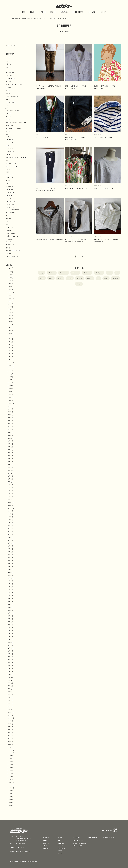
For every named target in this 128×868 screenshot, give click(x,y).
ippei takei (9, 175)
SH (7, 222)
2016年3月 (9, 529)
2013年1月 (9, 639)
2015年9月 (9, 546)
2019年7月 (9, 412)
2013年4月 (9, 631)
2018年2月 (9, 462)
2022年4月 (9, 316)
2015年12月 (10, 537)
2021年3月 (9, 354)
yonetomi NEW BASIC (13, 210)
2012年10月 (10, 648)
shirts (80, 278)
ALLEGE (8, 114)
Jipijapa (8, 108)
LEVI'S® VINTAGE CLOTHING (16, 157)
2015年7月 (9, 552)
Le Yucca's (9, 187)
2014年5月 (9, 593)
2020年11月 (10, 365)
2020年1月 (9, 394)
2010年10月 (10, 718)
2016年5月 (9, 523)
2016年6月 (9, 520)
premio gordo (10, 233)
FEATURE (53, 12)
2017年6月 (9, 485)
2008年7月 (9, 797)
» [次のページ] (82, 256)
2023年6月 (10, 275)
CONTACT (103, 12)
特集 (59, 841)
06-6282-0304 (20, 844)
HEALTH (8, 82)
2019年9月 (9, 406)
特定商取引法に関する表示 (80, 843)
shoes (90, 278)
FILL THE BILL (10, 198)
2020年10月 (10, 368)
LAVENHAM (10, 178)
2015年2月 (9, 566)
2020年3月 (10, 389)
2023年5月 (9, 278)
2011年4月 (9, 701)
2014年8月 (9, 584)
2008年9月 (10, 791)
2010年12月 (10, 712)
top (106, 278)
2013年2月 (9, 636)
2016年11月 (10, 505)
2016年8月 (9, 514)
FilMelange (9, 190)
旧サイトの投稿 (62, 848)
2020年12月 (10, 362)
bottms (76, 273)
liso (7, 184)
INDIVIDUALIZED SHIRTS (14, 85)
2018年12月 (10, 432)
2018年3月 (9, 459)
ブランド (45, 846)
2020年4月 (10, 386)
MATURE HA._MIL (12, 166)
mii (7, 160)
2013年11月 (10, 610)
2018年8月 (9, 444)
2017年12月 (10, 467)
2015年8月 (9, 549)
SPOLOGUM (10, 152)
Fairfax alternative (12, 236)
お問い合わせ (92, 838)
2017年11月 (10, 470)
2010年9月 (9, 721)
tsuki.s (8, 90)
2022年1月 (9, 324)
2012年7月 (9, 657)
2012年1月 (9, 674)
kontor (8, 169)
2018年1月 (9, 464)
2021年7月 (9, 342)
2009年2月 (10, 776)
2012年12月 (10, 642)
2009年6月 (10, 765)
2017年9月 (9, 476)
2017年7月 (9, 482)
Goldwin (9, 242)
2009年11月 (10, 750)
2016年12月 (10, 502)
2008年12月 (10, 782)
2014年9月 (9, 581)
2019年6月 (9, 415)
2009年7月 (10, 762)
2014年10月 (10, 578)
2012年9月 (9, 651)
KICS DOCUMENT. (12, 96)
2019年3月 (9, 424)
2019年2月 (9, 426)
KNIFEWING (10, 204)
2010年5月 (9, 733)
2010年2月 (9, 741)
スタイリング (61, 843)
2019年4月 (9, 421)
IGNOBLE (9, 195)
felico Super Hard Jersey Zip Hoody (50, 240)
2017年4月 (9, 491)
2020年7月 (9, 377)
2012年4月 (9, 666)
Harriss (8, 181)
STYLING (43, 12)
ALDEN (8, 99)
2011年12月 (10, 677)
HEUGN (8, 117)
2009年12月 (10, 747)
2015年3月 (9, 564)
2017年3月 (9, 494)
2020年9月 (10, 371)
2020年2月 (10, 392)
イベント (60, 853)
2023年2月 (9, 287)
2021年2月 (9, 357)
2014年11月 (10, 575)
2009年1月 (9, 779)
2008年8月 (10, 794)
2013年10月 (10, 613)
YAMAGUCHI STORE (13, 111)
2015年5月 (9, 558)
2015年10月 (10, 543)
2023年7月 (9, 272)
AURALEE (9, 76)
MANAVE (9, 219)
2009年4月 (10, 770)
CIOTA (8, 93)
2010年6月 (9, 730)
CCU (7, 172)
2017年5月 (9, 488)
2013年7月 (9, 622)
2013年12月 (10, 607)
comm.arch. (10, 143)
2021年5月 (9, 348)
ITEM (23, 12)
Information (10, 239)
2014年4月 (9, 596)
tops (79, 284)
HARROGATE (10, 213)
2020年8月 (10, 374)
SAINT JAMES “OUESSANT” (104, 137)
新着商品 (45, 841)
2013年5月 (9, 628)
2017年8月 (9, 479)
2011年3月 (9, 703)
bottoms (87, 273)
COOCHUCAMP (11, 163)
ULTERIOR (9, 87)
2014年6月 (9, 590)
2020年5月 (10, 383)
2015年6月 (9, 555)
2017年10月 (10, 473)
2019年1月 (9, 429)
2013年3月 (9, 634)
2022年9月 (10, 301)
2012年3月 (9, 669)
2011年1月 (9, 709)
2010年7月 (9, 727)
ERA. (42, 278)
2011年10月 (10, 683)
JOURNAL (65, 12)
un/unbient (9, 149)
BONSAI (8, 230)
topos (116, 278)
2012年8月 (9, 654)
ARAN (8, 131)
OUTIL (8, 120)
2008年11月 (10, 785)
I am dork (9, 254)
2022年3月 (9, 319)
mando (8, 70)
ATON (8, 154)
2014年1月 (9, 604)
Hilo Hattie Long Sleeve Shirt (76, 188)
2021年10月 (10, 333)
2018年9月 (9, 441)
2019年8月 (9, 409)
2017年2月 (9, 496)
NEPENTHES (10, 73)
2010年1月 (9, 744)
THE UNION (10, 207)
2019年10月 (10, 403)
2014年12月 (10, 572)
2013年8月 (9, 619)
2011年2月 (9, 706)
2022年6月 (10, 310)
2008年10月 (10, 788)
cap (110, 273)
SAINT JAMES (10, 79)
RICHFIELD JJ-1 (42, 137)
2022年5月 (9, 313)
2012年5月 (9, 663)
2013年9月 (9, 616)
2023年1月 (9, 289)
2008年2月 (10, 806)
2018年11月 (10, 435)
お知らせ (9, 64)
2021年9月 (9, 336)
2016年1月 (9, 534)
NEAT (8, 216)
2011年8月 (9, 689)
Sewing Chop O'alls (12, 257)
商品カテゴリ (46, 843)
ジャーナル (60, 846)
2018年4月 (9, 456)
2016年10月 (10, 508)
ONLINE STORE (78, 12)
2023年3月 (9, 284)
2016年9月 (9, 511)
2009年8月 (10, 759)
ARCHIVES (91, 12)
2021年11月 (10, 330)
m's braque (9, 146)
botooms (64, 273)
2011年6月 (9, 695)
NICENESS (9, 125)
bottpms (99, 273)
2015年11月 (10, 540)
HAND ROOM (10, 245)
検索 (26, 46)
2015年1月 (9, 569)
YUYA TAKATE (10, 227)
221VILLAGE (10, 192)
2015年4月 (9, 561)
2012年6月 (9, 660)
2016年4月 (9, 526)
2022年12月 (10, 292)
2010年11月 (10, 715)
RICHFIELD (9, 140)
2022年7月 (9, 307)
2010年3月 (9, 738)
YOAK (8, 224)
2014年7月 (9, 587)
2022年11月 (10, 295)
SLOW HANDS (11, 102)
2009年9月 (10, 756)
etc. (51, 278)
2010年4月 (9, 736)
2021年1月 (9, 359)
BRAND (32, 12)
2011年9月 (9, 686)
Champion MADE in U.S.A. (104, 188)
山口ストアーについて (78, 841)
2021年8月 (9, 339)
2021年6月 (9, 345)
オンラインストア (108, 838)
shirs (61, 278)
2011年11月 (10, 680)
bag (42, 273)
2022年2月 (9, 322)
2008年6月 (10, 800)
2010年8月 (9, 724)
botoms (52, 273)
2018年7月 (9, 447)
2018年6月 (9, 450)
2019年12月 (10, 397)
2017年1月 (9, 499)
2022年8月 (9, 304)
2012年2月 (9, 671)
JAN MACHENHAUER (13, 251)
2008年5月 (10, 803)
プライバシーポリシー (78, 846)
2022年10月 (10, 298)
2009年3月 (10, 773)
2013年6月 (9, 625)
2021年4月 (9, 351)
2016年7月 (9, 517)
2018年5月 (9, 453)
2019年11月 (10, 400)
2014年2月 (9, 601)
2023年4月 (9, 281)
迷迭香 (8, 248)
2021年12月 (10, 327)
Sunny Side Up (11, 201)
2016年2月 (9, 531)
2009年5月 (10, 768)
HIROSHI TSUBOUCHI (13, 128)
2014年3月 (9, 598)
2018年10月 (10, 438)
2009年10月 (10, 753)
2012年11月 (10, 645)
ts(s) (7, 134)
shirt (70, 278)
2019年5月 (9, 418)
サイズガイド (46, 848)
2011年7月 (9, 692)
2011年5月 (9, 698)
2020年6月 (10, 380)
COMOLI (9, 67)
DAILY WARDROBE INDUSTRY (16, 122)
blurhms (8, 137)
